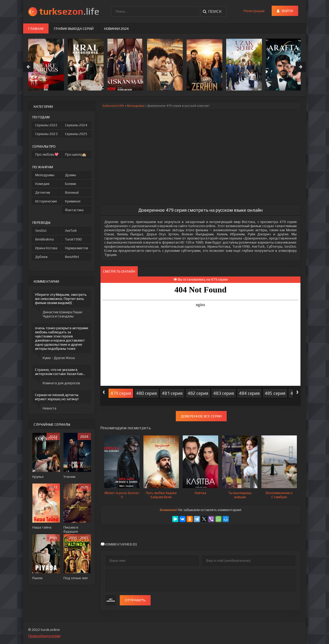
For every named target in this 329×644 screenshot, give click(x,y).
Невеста (49, 408)
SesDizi (41, 231)
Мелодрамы (45, 175)
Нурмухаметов (77, 248)
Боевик (71, 184)
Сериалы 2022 (46, 125)
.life (69, 11)
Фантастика (74, 210)
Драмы (71, 175)
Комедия (42, 184)
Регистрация (254, 11)
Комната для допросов (61, 383)
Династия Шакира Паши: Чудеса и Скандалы (63, 314)
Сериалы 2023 (46, 134)
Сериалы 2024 (76, 125)
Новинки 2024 (116, 29)
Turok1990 (73, 239)
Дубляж (41, 257)
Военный (72, 193)
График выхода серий (74, 29)
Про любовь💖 (47, 154)
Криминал (73, 201)
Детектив (43, 193)
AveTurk (71, 231)
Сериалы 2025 (76, 134)
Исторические (46, 201)
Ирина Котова (46, 248)
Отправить (135, 600)
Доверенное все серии (201, 416)
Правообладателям (44, 636)
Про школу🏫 (76, 154)
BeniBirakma (44, 239)
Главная (36, 29)
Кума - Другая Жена (59, 358)
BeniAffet (72, 257)
